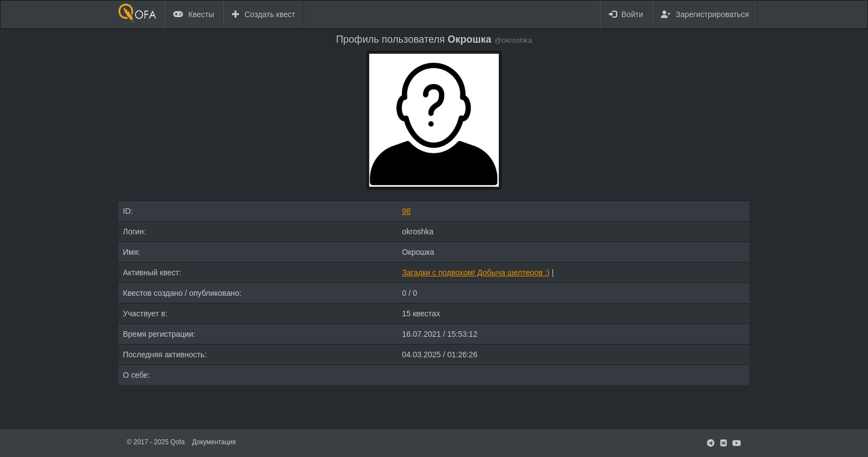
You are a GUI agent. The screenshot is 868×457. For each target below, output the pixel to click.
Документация (214, 442)
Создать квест (264, 14)
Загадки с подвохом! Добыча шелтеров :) (476, 273)
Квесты (194, 14)
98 (406, 211)
